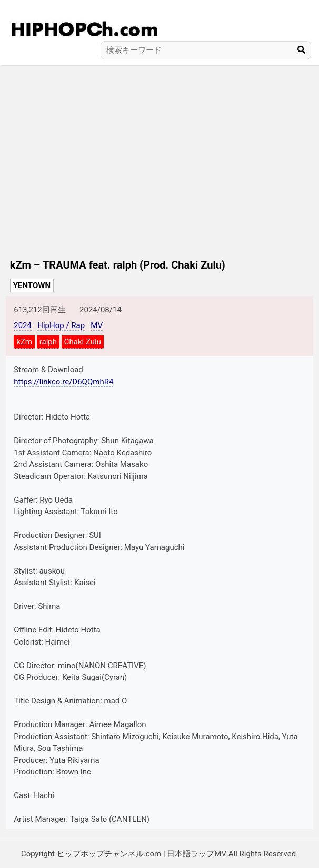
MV (97, 325)
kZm (24, 342)
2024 (23, 325)
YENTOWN (32, 285)
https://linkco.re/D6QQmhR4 (63, 382)
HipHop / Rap (61, 325)
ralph (48, 342)
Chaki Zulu (83, 342)
